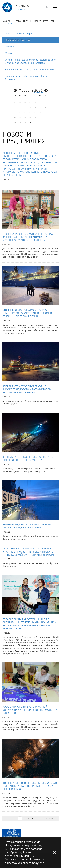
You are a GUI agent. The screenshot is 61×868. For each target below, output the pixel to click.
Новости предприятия (44, 21)
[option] (12, 833)
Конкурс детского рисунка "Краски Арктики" (30, 69)
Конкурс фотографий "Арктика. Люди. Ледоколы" (26, 77)
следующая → (51, 818)
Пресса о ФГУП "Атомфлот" (20, 33)
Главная (6, 21)
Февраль (26, 90)
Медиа (9, 53)
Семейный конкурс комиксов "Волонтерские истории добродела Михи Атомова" (30, 61)
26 (30, 122)
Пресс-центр (22, 21)
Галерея (9, 46)
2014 (10, 24)
